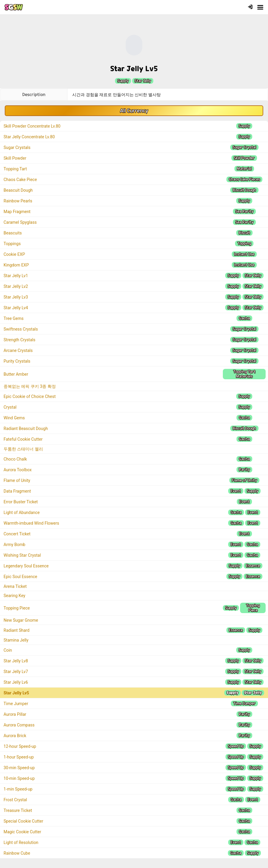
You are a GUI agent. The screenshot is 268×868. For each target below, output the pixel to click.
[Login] (250, 7)
